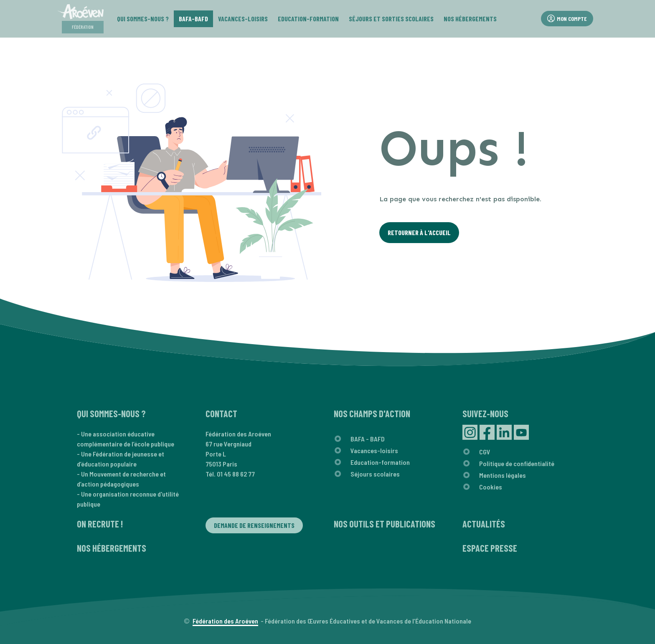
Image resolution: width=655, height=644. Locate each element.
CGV (485, 452)
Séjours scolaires (375, 474)
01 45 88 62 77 (236, 474)
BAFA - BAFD (368, 439)
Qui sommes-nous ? (111, 413)
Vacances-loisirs (374, 450)
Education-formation (380, 462)
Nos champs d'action (372, 413)
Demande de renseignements (254, 525)
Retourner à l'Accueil (419, 232)
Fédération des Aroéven (225, 621)
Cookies (491, 487)
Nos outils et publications (385, 524)
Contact (221, 413)
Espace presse (490, 548)
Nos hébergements (112, 548)
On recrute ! (100, 524)
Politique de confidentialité (517, 463)
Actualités (484, 524)
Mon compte (567, 19)
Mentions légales (503, 475)
